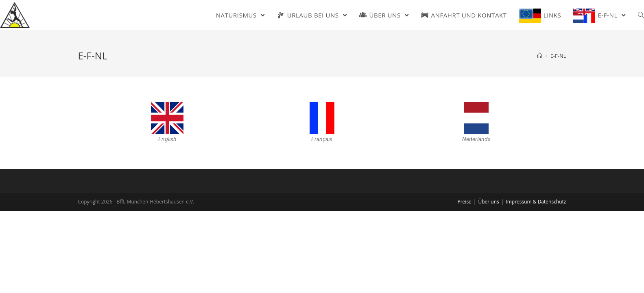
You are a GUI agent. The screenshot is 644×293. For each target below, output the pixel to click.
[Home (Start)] (540, 56)
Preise (464, 202)
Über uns (488, 202)
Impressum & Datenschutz (536, 202)
